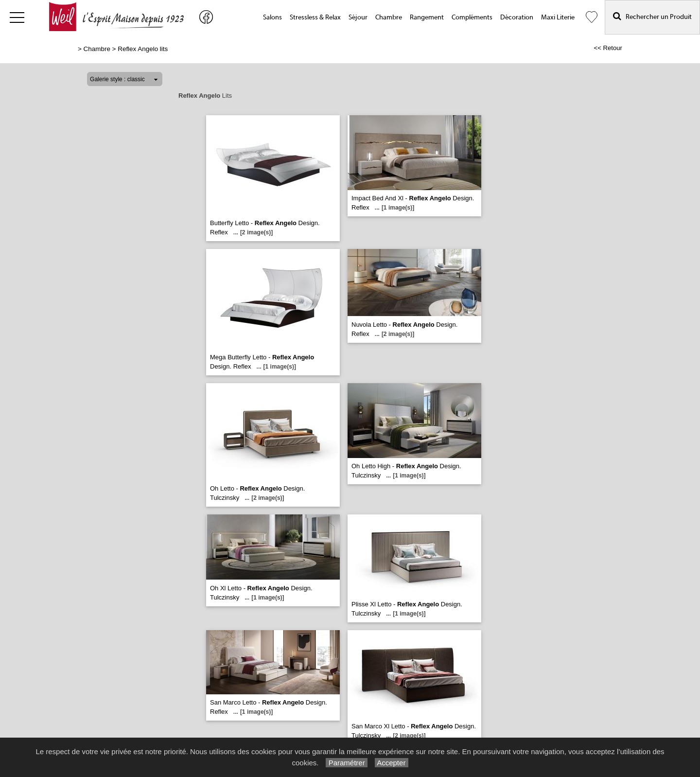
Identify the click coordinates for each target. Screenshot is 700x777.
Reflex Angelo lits (143, 49)
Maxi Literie (558, 18)
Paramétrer (346, 763)
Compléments (472, 18)
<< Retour (608, 48)
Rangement (427, 18)
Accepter (392, 763)
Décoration (517, 18)
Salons (272, 18)
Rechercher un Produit (652, 16)
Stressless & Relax (315, 18)
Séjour (358, 18)
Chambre (389, 18)
